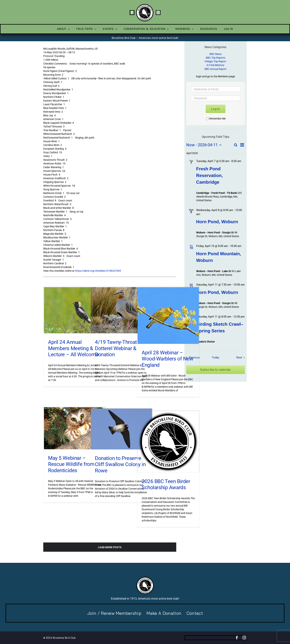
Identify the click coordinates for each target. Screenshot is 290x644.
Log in (215, 109)
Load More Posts (110, 547)
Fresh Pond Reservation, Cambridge (210, 175)
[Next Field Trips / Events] (241, 358)
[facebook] (132, 13)
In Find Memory (215, 65)
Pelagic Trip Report (215, 61)
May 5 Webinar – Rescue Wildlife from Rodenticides (71, 464)
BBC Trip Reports (216, 58)
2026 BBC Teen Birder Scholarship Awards (166, 484)
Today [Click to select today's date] (215, 358)
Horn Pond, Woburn (217, 222)
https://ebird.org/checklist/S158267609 (98, 271)
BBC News (216, 54)
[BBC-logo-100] (145, 5)
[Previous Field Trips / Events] (192, 358)
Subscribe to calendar (215, 370)
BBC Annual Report (216, 69)
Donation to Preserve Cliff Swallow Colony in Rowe (120, 464)
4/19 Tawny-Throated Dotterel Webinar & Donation (119, 348)
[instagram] (158, 13)
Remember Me (216, 119)
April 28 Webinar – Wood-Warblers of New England (167, 359)
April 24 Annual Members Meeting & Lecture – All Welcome (73, 348)
